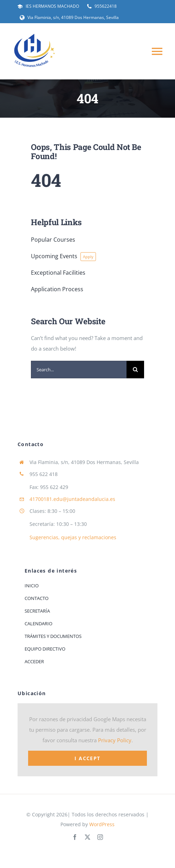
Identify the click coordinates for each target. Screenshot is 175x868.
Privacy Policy (115, 740)
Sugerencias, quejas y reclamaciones (73, 537)
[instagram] (100, 837)
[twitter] (87, 837)
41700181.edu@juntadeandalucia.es (72, 499)
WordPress (102, 824)
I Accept (87, 758)
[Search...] (79, 370)
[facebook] (75, 837)
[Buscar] (135, 370)
